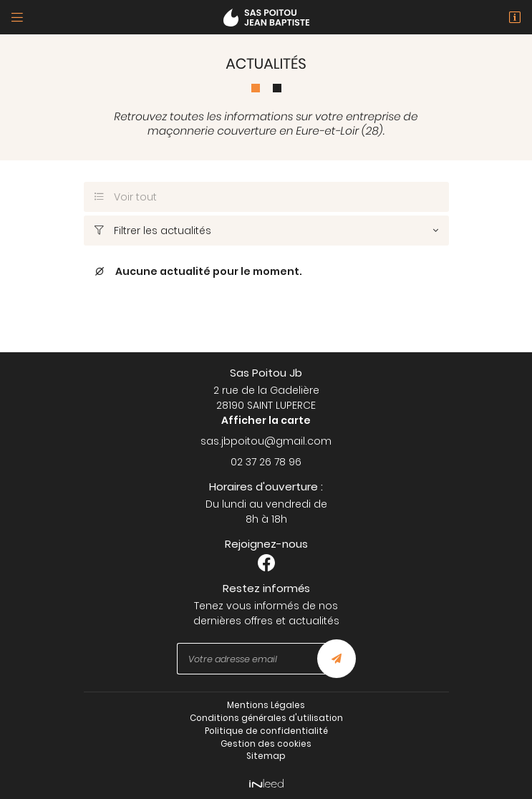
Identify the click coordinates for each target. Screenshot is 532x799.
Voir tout (126, 197)
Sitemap (266, 756)
